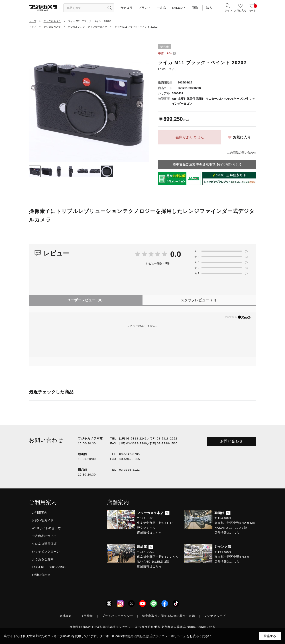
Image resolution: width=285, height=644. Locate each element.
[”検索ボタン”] (110, 8)
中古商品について (44, 536)
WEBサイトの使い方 (46, 528)
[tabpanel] (89, 102)
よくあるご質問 (43, 559)
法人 (209, 8)
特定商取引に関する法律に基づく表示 (169, 616)
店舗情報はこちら (149, 533)
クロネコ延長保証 (44, 544)
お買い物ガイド (43, 520)
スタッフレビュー (199, 300)
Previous (33, 101)
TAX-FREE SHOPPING (49, 567)
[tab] (35, 171)
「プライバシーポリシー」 (168, 636)
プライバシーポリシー (118, 616)
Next (145, 101)
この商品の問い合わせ (242, 153)
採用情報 (87, 616)
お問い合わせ (232, 441)
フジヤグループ (215, 616)
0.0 (176, 254)
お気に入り (242, 137)
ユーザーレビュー (86, 300)
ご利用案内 (40, 513)
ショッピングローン (46, 552)
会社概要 (66, 616)
